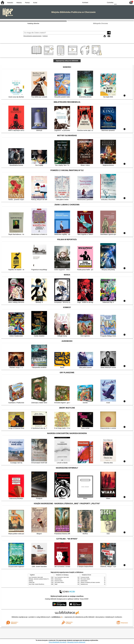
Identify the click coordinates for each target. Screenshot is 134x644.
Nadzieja (31, 581)
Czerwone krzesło (85, 577)
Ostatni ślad (32, 582)
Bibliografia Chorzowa (100, 23)
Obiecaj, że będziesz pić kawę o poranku (90, 582)
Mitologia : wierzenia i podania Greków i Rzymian (40, 579)
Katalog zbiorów (33, 23)
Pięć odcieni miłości (59, 582)
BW (95, 2)
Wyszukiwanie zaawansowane (33, 36)
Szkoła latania (58, 579)
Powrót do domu (59, 581)
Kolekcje (45, 36)
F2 (124, 2)
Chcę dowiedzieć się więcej (57, 642)
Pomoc (27, 3)
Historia (19, 3)
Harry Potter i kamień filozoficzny (36, 584)
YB (99, 2)
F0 (115, 2)
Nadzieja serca (84, 584)
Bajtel (56, 584)
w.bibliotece (57, 617)
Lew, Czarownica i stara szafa (36, 577)
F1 (119, 2)
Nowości (10, 3)
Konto (35, 3)
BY (103, 2)
